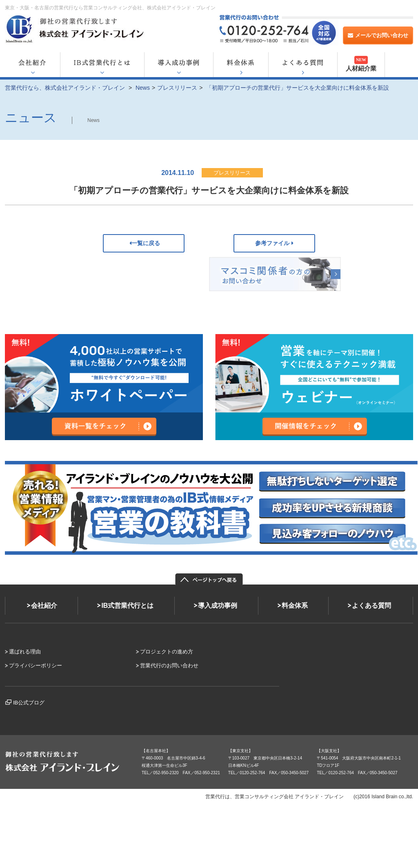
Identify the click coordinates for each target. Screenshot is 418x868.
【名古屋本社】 (156, 751)
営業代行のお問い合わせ (169, 665)
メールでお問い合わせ (378, 35)
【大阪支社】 (329, 751)
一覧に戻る (144, 243)
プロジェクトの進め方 (167, 652)
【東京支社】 (240, 751)
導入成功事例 (218, 606)
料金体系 (295, 606)
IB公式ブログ (29, 703)
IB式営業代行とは (127, 606)
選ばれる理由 (25, 652)
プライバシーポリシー (36, 665)
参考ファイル (274, 243)
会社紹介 (44, 606)
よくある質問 (371, 606)
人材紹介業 (361, 64)
